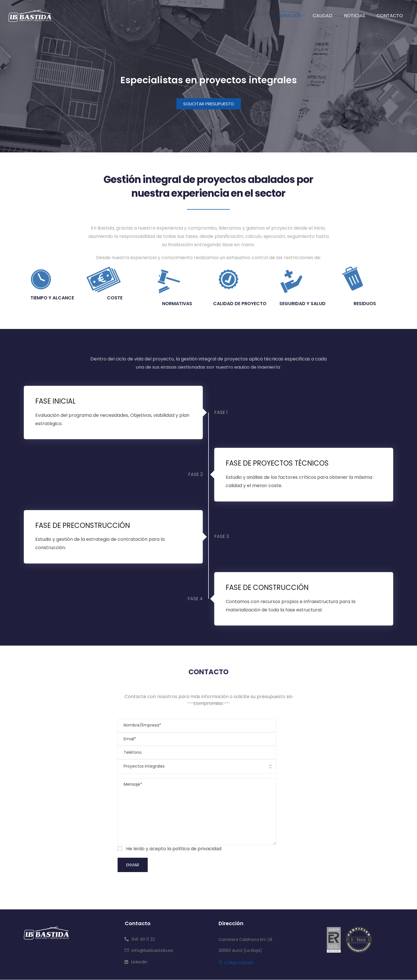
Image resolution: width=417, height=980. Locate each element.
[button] (209, 104)
